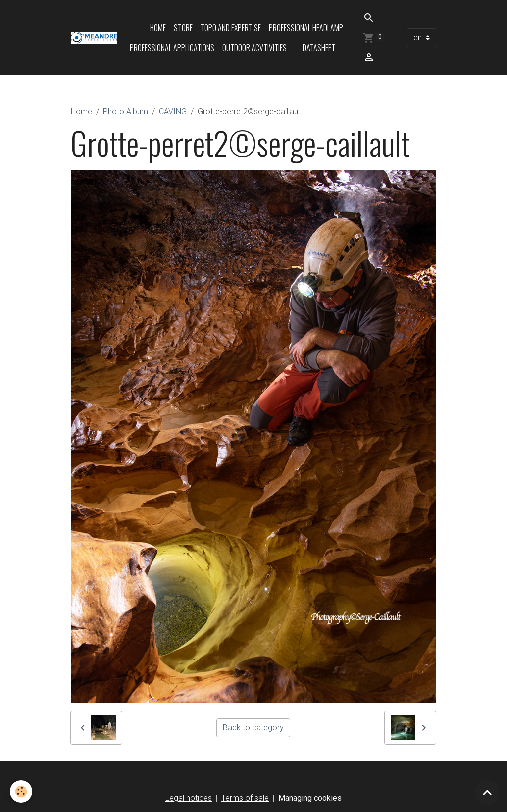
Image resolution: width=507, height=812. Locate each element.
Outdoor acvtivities (254, 48)
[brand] (94, 38)
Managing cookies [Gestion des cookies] (310, 798)
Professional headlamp (306, 28)
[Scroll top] (487, 792)
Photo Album (126, 112)
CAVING (173, 112)
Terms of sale (245, 798)
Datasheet (319, 48)
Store (183, 28)
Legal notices (189, 798)
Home (158, 28)
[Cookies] (21, 791)
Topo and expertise (231, 28)
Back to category (253, 728)
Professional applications (172, 48)
